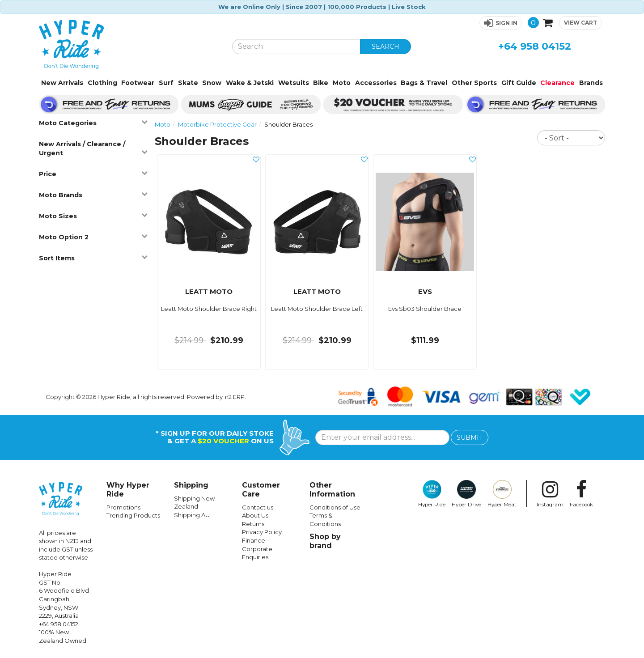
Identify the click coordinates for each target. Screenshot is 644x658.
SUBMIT (470, 437)
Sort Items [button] (93, 258)
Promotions (123, 507)
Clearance (557, 83)
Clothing (102, 83)
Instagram (550, 494)
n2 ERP (235, 397)
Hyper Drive (466, 494)
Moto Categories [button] (93, 123)
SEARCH (386, 47)
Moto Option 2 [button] (93, 237)
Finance (254, 540)
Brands (591, 83)
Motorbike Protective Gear (217, 124)
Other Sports (474, 83)
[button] (501, 23)
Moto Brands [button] (93, 195)
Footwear (138, 83)
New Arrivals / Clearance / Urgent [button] (93, 149)
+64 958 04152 (535, 46)
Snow (212, 83)
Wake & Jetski (250, 83)
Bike (321, 83)
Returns (253, 524)
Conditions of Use (335, 507)
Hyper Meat (502, 494)
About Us (255, 515)
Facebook (581, 494)
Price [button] (93, 174)
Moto (342, 83)
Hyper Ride (432, 494)
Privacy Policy (262, 532)
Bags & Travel (424, 83)
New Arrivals (62, 83)
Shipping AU (192, 515)
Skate (188, 83)
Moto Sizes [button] (93, 216)
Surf (166, 83)
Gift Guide (519, 83)
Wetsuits (294, 83)
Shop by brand (325, 541)
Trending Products (133, 515)
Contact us (258, 507)
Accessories (376, 83)
